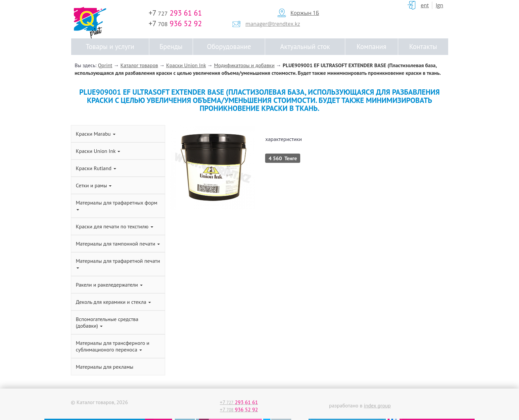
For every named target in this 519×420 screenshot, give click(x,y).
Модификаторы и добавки (244, 65)
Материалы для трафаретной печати (118, 263)
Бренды (171, 47)
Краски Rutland (96, 168)
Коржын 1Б (305, 13)
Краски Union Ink (186, 65)
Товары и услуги (110, 47)
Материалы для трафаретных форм (117, 205)
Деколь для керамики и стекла (113, 302)
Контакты (423, 47)
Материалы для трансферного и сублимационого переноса (113, 346)
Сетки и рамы (94, 185)
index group (377, 405)
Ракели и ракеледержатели (109, 285)
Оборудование (229, 47)
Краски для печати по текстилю (115, 226)
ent (425, 5)
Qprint (105, 65)
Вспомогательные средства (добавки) (107, 322)
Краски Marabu (96, 134)
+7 (175, 13)
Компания (371, 47)
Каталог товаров (139, 65)
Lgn (439, 5)
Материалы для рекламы (105, 367)
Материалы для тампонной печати (118, 244)
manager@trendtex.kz (273, 24)
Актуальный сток (305, 47)
